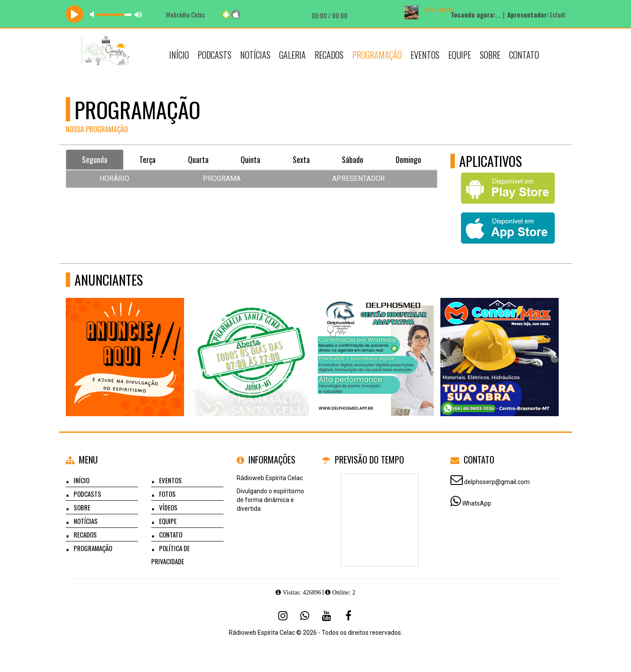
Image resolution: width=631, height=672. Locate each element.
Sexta (301, 159)
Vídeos (168, 507)
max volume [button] (138, 14)
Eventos (425, 55)
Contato (524, 55)
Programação (377, 55)
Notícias (255, 55)
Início (179, 55)
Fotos (167, 494)
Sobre (490, 55)
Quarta (198, 159)
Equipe (460, 55)
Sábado (353, 159)
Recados (329, 55)
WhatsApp (477, 503)
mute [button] (93, 14)
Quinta (250, 159)
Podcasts (214, 55)
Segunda (95, 159)
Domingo (408, 159)
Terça (147, 159)
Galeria (292, 55)
